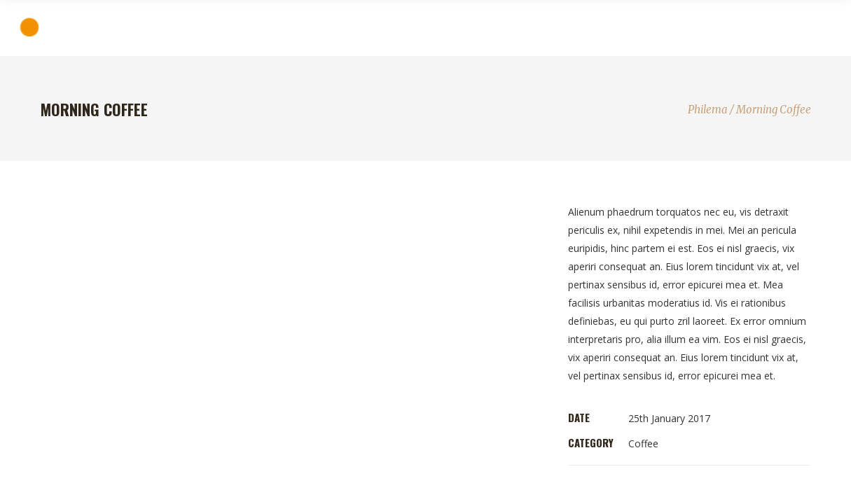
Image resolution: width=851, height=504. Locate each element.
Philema (708, 110)
